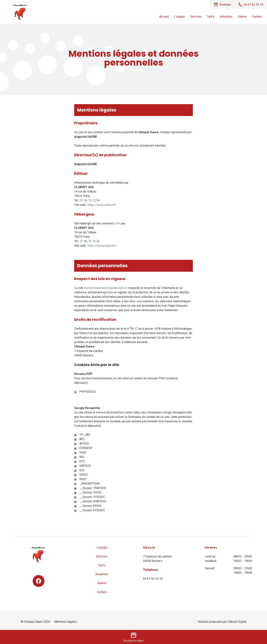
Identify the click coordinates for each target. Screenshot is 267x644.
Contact (257, 17)
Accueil (164, 17)
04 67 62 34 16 (153, 579)
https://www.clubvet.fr (102, 205)
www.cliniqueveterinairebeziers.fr (106, 288)
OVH (117, 223)
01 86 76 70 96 (90, 200)
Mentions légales (66, 622)
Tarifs (211, 17)
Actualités (226, 17)
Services (196, 17)
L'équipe (179, 17)
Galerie (242, 17)
